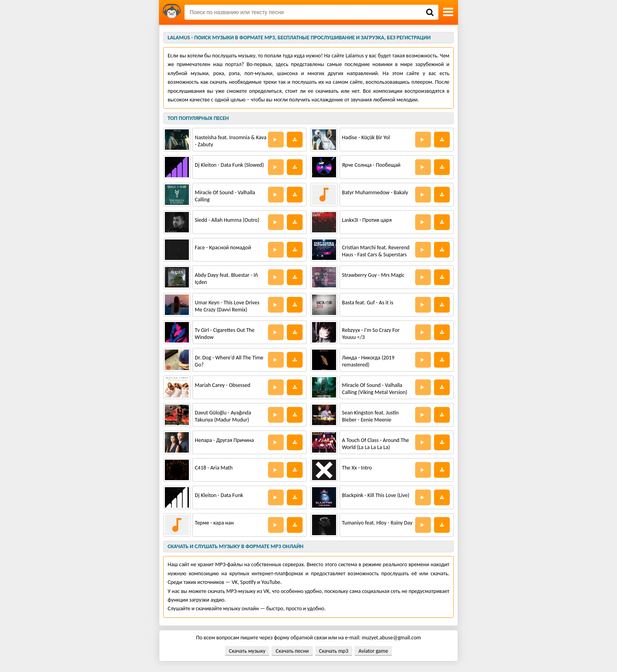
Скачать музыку (247, 651)
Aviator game (373, 651)
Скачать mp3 (334, 651)
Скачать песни (292, 651)
